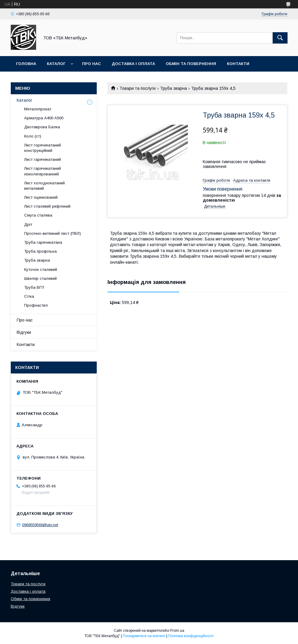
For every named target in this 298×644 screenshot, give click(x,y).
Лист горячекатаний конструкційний (43, 148)
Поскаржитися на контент (144, 636)
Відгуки (24, 332)
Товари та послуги (138, 88)
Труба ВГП (34, 287)
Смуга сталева (38, 215)
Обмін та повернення (191, 64)
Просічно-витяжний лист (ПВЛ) (53, 233)
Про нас (92, 64)
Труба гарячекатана (43, 242)
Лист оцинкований (41, 197)
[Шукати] (280, 38)
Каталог (56, 64)
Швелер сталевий (40, 278)
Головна (26, 64)
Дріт (28, 224)
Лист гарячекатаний (43, 159)
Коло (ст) (33, 136)
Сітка (29, 296)
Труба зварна (173, 88)
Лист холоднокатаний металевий (44, 186)
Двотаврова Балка (42, 127)
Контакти (238, 64)
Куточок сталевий (41, 270)
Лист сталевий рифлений (47, 206)
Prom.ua (177, 631)
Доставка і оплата (133, 64)
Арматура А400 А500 (44, 118)
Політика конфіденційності (191, 636)
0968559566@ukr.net (40, 525)
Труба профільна (40, 251)
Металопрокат (38, 109)
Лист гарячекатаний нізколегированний (43, 171)
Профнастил (36, 305)
